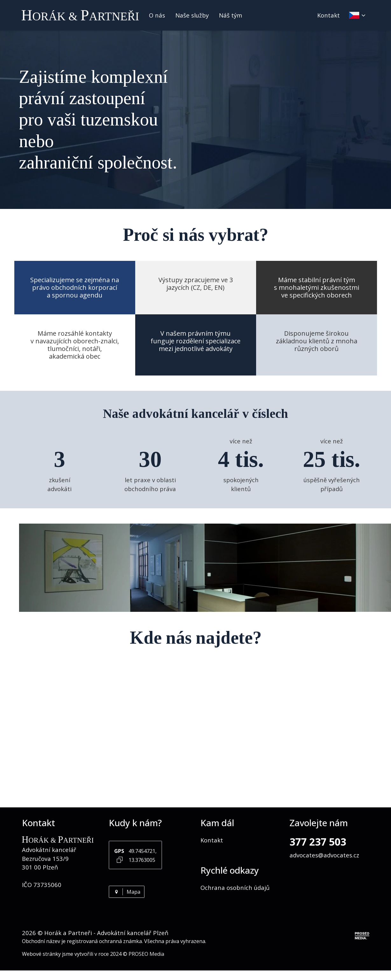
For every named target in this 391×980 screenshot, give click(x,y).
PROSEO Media (146, 954)
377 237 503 (318, 842)
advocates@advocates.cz (324, 855)
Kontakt (328, 15)
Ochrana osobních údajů (235, 887)
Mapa (127, 892)
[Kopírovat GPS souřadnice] (120, 859)
